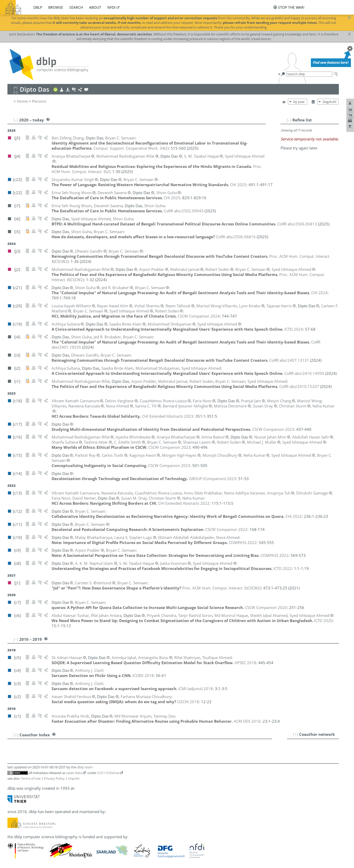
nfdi (111, 7)
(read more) (261, 39)
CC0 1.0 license (108, 773)
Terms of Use (31, 778)
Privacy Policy (54, 778)
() (131, 148)
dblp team (85, 767)
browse (56, 7)
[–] (289, 120)
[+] (296, 734)
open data (74, 773)
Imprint (74, 778)
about (95, 7)
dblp (38, 7)
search (76, 7)
